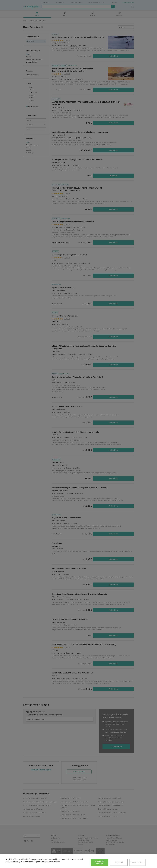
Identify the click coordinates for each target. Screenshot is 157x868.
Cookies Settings (137, 862)
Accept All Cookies (99, 862)
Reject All (119, 862)
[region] (78, 861)
